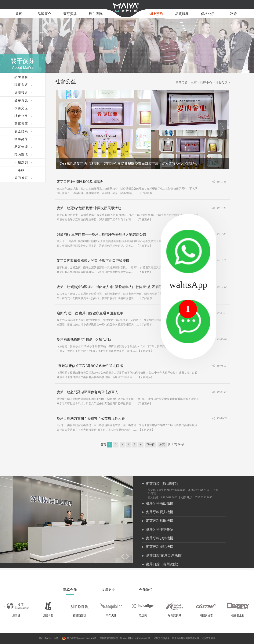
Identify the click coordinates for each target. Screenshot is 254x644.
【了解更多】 (147, 193)
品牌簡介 (44, 14)
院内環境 (21, 155)
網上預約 (156, 14)
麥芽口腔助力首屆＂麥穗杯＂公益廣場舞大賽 (91, 418)
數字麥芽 (21, 139)
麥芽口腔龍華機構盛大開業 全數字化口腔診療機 (93, 261)
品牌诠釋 (21, 77)
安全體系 (21, 131)
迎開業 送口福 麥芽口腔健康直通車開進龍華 (90, 313)
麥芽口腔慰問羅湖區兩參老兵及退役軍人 (87, 392)
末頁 (162, 445)
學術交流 (21, 108)
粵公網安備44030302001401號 (82, 638)
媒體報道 (21, 93)
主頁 (194, 83)
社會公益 (21, 116)
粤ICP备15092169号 (49, 638)
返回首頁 (21, 178)
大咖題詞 (21, 162)
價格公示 (208, 14)
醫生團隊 (96, 14)
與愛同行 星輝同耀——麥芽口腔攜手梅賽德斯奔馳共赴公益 (102, 234)
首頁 (19, 14)
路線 (234, 14)
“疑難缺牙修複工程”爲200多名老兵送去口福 (90, 366)
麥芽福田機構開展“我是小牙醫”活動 (84, 339)
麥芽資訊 (70, 14)
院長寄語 (21, 85)
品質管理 (21, 147)
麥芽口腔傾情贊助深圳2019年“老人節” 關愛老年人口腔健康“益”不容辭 (110, 287)
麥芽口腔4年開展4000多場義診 (80, 182)
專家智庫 (21, 124)
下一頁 (151, 445)
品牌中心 (206, 83)
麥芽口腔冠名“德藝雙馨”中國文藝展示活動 (89, 208)
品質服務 (182, 14)
